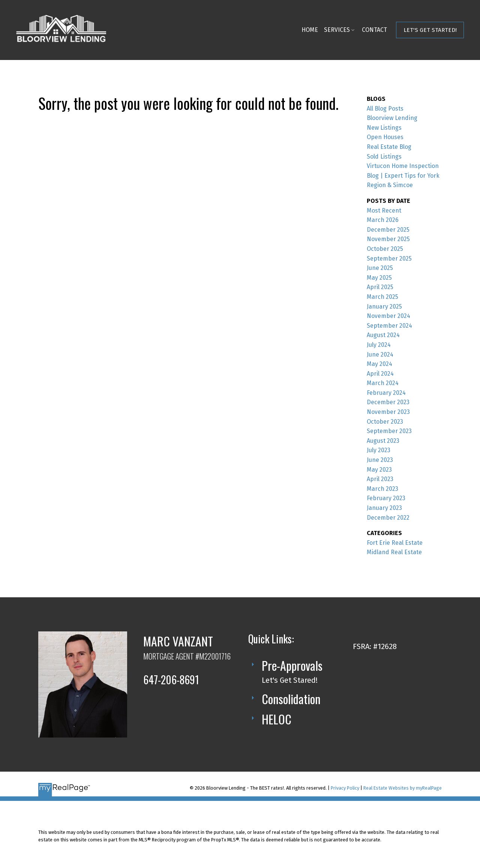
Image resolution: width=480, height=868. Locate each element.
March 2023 (382, 489)
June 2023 (380, 460)
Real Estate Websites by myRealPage (403, 788)
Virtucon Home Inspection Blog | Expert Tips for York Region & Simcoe (403, 175)
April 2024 (380, 374)
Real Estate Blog (389, 147)
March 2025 (382, 297)
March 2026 (383, 220)
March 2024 (383, 383)
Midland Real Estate (394, 552)
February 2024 (386, 393)
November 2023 (388, 412)
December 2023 (388, 402)
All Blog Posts (385, 109)
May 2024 (379, 364)
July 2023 (379, 450)
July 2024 (379, 345)
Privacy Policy (345, 788)
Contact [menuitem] (374, 30)
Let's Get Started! (430, 30)
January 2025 (384, 307)
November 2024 (388, 316)
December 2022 (388, 518)
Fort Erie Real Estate (395, 543)
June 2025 (380, 268)
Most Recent (384, 211)
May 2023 (379, 470)
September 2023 (389, 431)
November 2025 (388, 239)
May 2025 (379, 278)
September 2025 (389, 259)
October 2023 (385, 422)
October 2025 (385, 249)
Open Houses (385, 137)
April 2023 (380, 479)
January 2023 (384, 508)
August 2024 (383, 335)
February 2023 (386, 498)
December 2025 (388, 230)
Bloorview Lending (392, 118)
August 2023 (383, 441)
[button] (430, 30)
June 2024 (380, 355)
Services (337, 30)
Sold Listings (384, 157)
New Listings (384, 128)
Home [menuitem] (309, 30)
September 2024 (389, 326)
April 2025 (380, 287)
